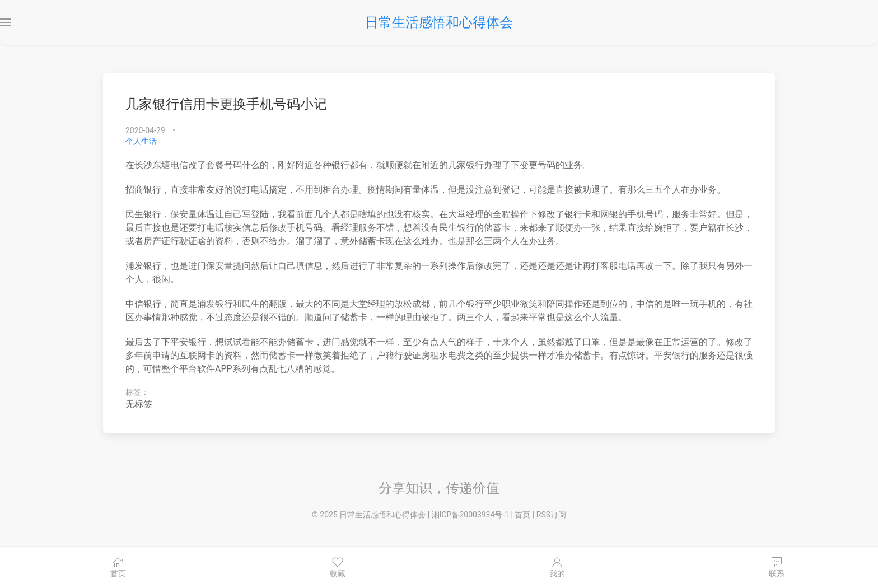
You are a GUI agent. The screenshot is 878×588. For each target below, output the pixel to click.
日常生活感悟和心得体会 (439, 22)
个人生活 (141, 141)
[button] (6, 22)
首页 (522, 515)
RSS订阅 (551, 515)
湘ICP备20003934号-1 (470, 515)
